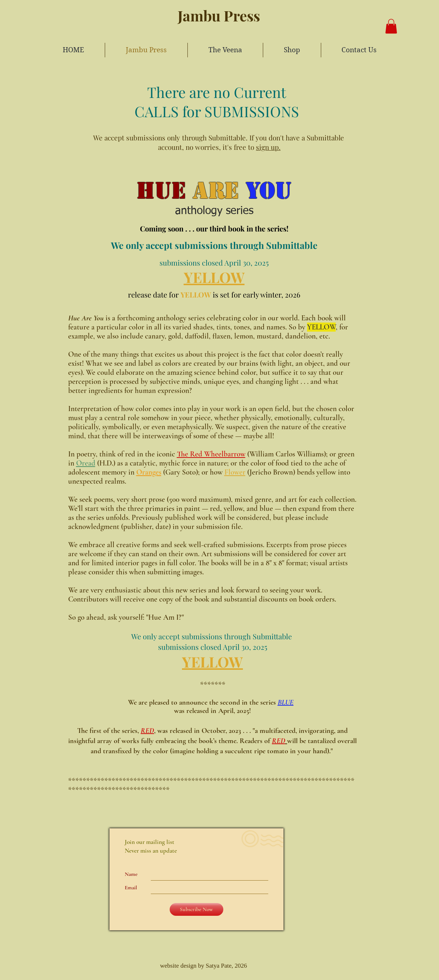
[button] (391, 26)
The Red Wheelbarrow (211, 454)
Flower (235, 472)
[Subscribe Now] (196, 909)
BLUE (286, 702)
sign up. (268, 147)
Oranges (149, 472)
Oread (86, 463)
